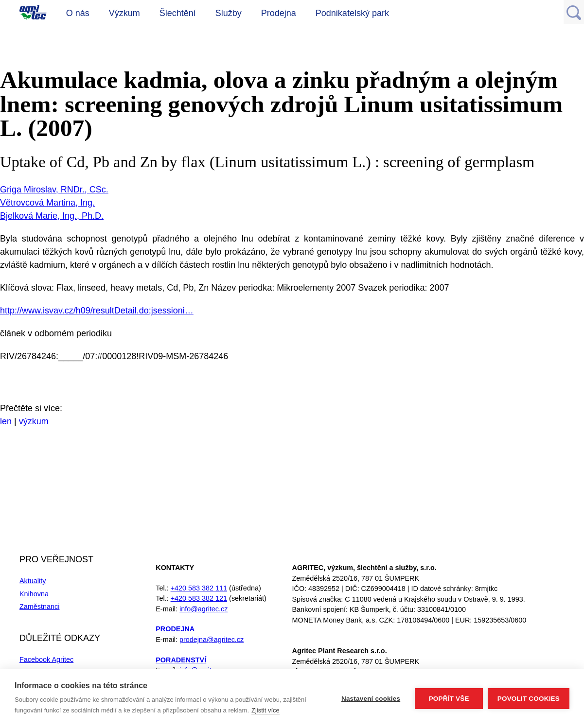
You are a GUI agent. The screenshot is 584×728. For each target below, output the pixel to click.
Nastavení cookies (371, 699)
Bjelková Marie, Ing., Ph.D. (52, 216)
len (6, 421)
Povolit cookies (529, 699)
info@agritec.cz (204, 609)
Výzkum (124, 13)
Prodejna (279, 13)
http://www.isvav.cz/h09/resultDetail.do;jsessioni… (97, 311)
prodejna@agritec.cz (212, 640)
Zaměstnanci (39, 607)
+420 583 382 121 (199, 598)
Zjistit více (265, 710)
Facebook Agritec (46, 659)
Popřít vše (449, 699)
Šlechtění (178, 13)
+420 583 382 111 (199, 588)
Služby (229, 13)
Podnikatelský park (352, 13)
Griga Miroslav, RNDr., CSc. (54, 190)
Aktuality (33, 581)
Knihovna (34, 594)
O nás (78, 13)
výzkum (34, 421)
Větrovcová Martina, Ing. (47, 203)
